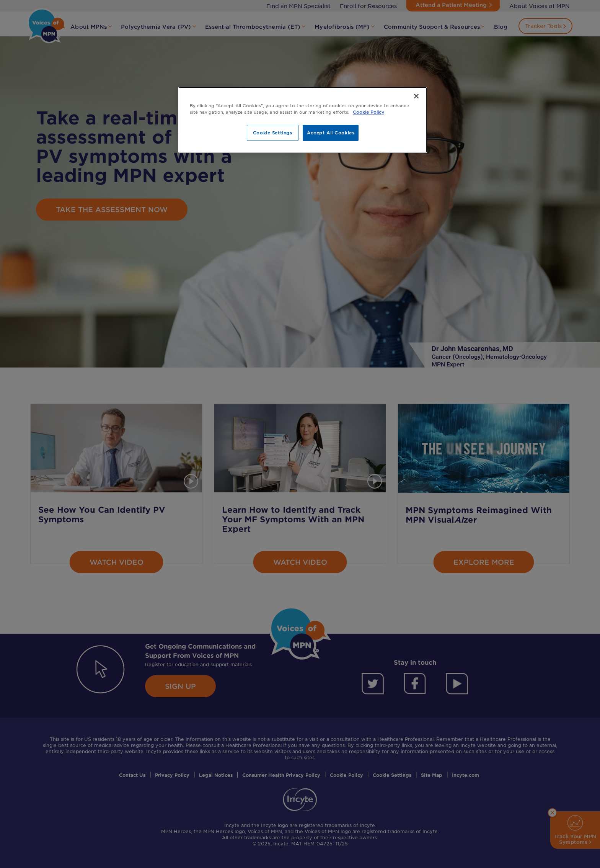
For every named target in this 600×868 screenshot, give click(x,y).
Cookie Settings (273, 132)
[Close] (416, 96)
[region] (303, 120)
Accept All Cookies (331, 132)
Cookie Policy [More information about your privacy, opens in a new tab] (368, 112)
